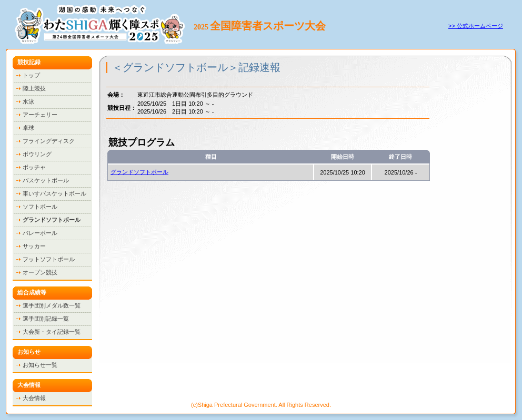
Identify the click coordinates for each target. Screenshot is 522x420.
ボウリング (37, 154)
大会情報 (34, 398)
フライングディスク (49, 141)
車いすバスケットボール (54, 193)
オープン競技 (40, 272)
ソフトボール (40, 207)
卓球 (28, 128)
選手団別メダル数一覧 (52, 305)
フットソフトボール (49, 259)
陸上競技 (34, 88)
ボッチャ (34, 167)
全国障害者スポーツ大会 (268, 26)
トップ (31, 75)
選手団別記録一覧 (46, 319)
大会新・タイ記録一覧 (52, 332)
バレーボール (40, 233)
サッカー (34, 246)
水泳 (28, 101)
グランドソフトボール (139, 172)
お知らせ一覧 (40, 365)
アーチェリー (40, 115)
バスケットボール (46, 180)
